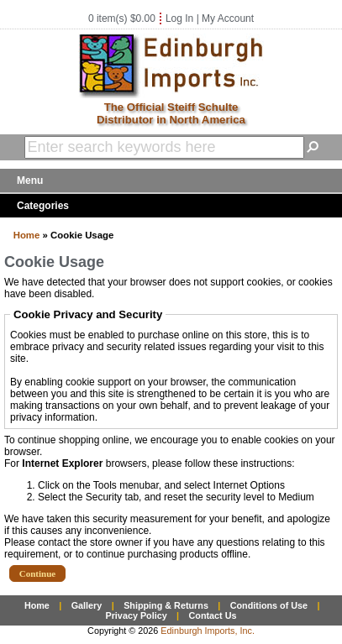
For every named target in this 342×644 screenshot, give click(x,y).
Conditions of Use (269, 605)
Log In (179, 18)
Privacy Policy (136, 615)
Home (27, 235)
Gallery (87, 605)
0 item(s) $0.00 (122, 18)
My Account (228, 18)
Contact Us (213, 615)
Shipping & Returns (166, 605)
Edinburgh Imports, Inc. (208, 631)
